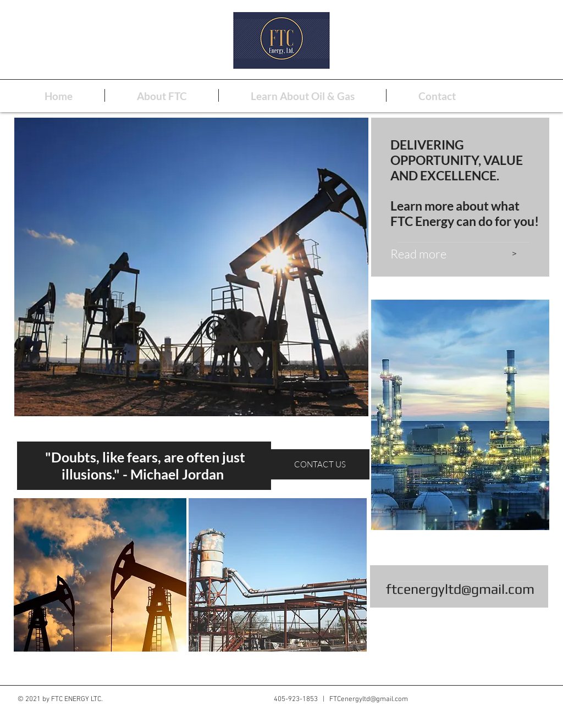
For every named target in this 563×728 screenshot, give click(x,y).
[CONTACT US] (321, 464)
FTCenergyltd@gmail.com (369, 699)
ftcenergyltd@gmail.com (460, 589)
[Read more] (441, 254)
